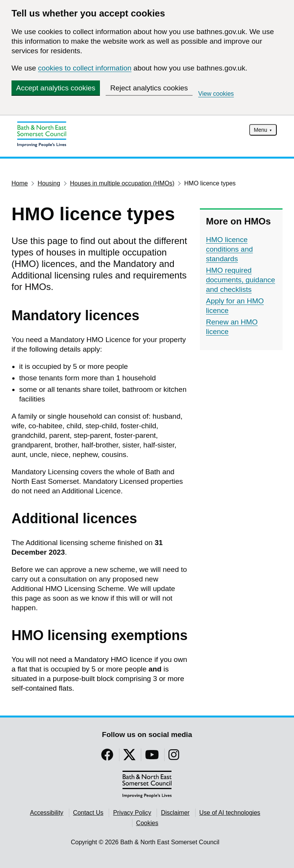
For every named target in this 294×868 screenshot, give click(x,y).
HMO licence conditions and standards (229, 249)
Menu (261, 130)
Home (20, 183)
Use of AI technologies (230, 813)
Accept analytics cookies (56, 88)
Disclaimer (175, 813)
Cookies (147, 823)
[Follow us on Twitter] (129, 757)
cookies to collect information (85, 68)
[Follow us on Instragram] (174, 757)
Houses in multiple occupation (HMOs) (122, 183)
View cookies (216, 94)
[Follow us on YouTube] (152, 757)
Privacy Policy (132, 813)
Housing (49, 183)
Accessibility (47, 813)
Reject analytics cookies (149, 88)
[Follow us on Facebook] (107, 757)
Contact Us (88, 813)
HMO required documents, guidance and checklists (241, 280)
